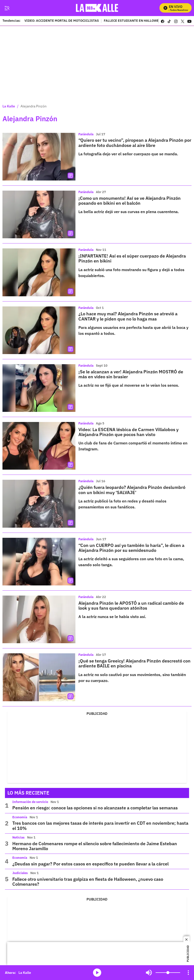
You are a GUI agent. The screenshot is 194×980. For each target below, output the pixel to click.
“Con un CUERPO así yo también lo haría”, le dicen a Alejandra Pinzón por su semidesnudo (131, 548)
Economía (20, 817)
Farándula (86, 134)
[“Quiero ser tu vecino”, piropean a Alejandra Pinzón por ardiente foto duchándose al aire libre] (39, 157)
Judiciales (20, 873)
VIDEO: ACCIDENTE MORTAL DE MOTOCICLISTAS (62, 21)
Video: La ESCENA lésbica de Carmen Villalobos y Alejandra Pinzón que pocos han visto (128, 432)
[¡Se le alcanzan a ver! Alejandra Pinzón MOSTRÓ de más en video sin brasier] (39, 388)
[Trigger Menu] (7, 8)
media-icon (97, 973)
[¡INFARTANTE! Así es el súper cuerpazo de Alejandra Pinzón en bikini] (39, 272)
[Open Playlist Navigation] (188, 973)
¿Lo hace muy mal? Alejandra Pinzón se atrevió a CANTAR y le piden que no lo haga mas (128, 316)
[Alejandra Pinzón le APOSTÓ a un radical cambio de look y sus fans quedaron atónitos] (39, 619)
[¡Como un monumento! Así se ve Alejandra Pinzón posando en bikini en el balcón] (39, 214)
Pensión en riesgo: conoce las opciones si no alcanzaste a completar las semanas (95, 808)
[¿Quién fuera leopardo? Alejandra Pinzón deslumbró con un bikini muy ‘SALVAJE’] (39, 504)
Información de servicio (30, 802)
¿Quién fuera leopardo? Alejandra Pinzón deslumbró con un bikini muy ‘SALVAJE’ (132, 490)
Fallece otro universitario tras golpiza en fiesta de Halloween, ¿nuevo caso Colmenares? (88, 882)
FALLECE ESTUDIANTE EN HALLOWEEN (133, 21)
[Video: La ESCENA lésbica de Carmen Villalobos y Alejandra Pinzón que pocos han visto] (39, 446)
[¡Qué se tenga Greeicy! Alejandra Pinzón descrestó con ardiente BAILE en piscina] (39, 677)
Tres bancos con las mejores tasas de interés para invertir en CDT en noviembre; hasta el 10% (100, 826)
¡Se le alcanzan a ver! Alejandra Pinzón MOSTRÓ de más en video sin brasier (131, 374)
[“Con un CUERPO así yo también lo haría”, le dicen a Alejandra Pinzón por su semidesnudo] (39, 562)
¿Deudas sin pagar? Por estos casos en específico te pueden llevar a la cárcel (90, 864)
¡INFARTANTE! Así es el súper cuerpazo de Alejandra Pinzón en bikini (132, 258)
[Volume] (168, 973)
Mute (149, 973)
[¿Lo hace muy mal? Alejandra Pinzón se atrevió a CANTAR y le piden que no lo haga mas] (39, 330)
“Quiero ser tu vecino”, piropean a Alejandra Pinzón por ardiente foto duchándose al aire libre (135, 143)
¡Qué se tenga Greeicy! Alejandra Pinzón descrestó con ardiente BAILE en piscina (134, 663)
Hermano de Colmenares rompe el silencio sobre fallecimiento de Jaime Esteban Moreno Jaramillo (95, 846)
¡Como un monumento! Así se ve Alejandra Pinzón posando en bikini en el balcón (130, 201)
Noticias (18, 837)
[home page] (98, 8)
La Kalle (9, 106)
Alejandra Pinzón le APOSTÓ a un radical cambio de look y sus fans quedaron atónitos (131, 606)
